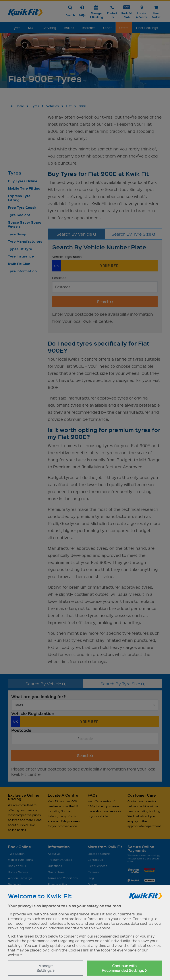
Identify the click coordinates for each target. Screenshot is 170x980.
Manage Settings (46, 968)
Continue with (124, 968)
